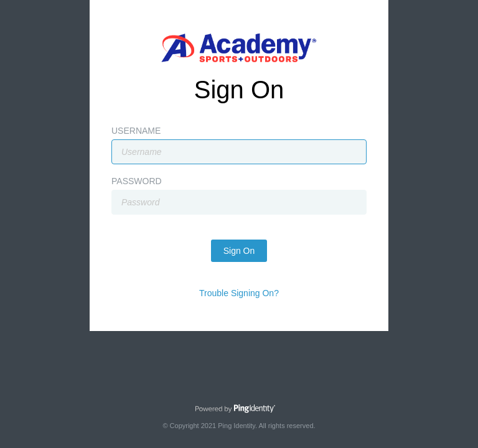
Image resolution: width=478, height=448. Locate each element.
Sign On (239, 251)
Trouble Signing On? (239, 293)
